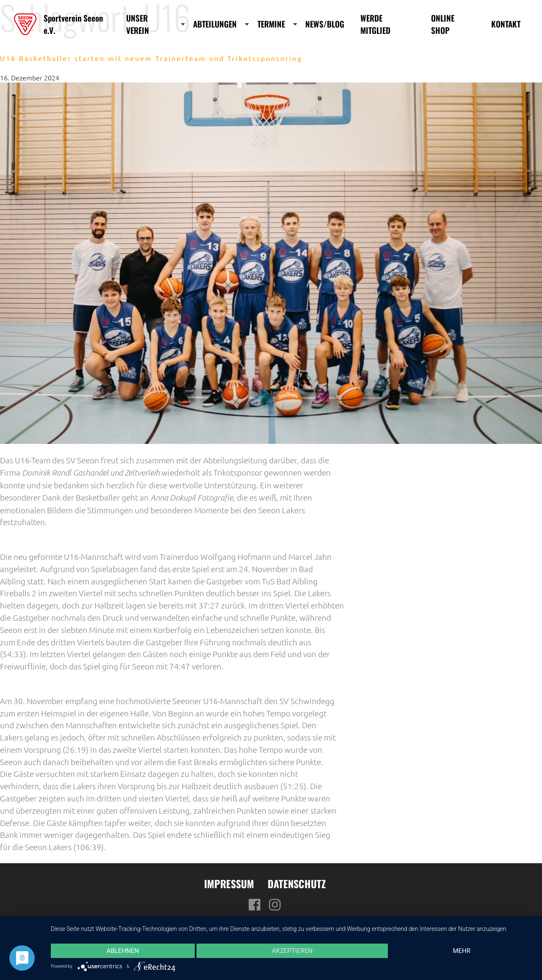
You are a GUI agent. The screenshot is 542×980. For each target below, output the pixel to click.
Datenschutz (297, 884)
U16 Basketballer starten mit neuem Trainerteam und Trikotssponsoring (151, 58)
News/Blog (325, 24)
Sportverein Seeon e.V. (73, 24)
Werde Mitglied (375, 24)
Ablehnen (123, 951)
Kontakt (506, 24)
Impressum (229, 884)
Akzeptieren (292, 951)
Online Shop (443, 24)
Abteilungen (215, 24)
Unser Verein (138, 24)
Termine (271, 24)
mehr (462, 951)
